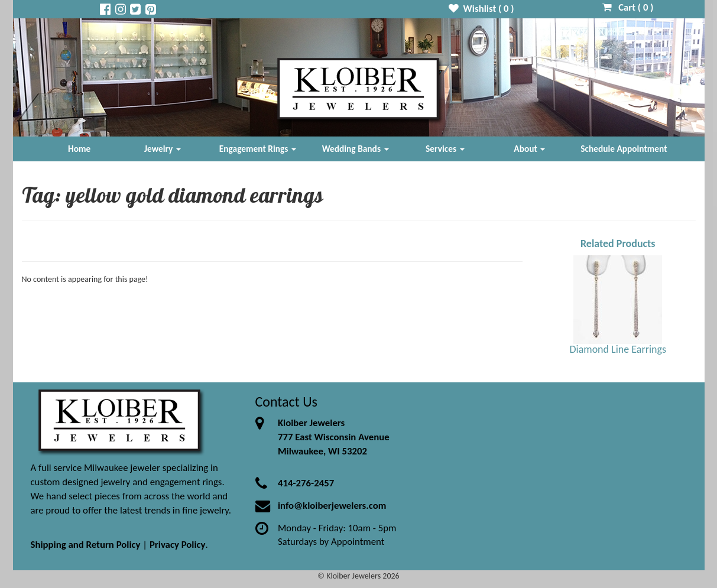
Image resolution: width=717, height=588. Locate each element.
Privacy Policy (178, 545)
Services (445, 149)
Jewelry (163, 149)
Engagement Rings (258, 149)
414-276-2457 (306, 483)
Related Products (618, 243)
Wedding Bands (356, 149)
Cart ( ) (628, 7)
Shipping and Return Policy (86, 545)
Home (79, 149)
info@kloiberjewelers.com (332, 506)
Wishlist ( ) (481, 9)
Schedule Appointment (624, 149)
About (529, 149)
